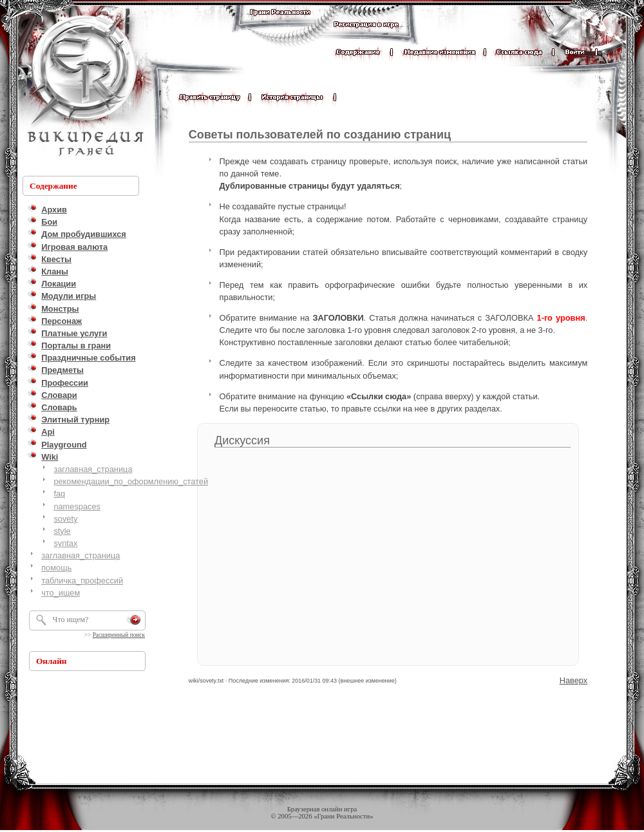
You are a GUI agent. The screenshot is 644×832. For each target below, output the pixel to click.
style (62, 531)
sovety (65, 519)
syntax (65, 543)
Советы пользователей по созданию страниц (320, 135)
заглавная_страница (93, 469)
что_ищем (61, 593)
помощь (56, 568)
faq (59, 494)
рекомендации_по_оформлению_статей (131, 481)
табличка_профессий (82, 581)
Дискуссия (242, 440)
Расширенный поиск (119, 635)
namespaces (77, 506)
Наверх (574, 680)
